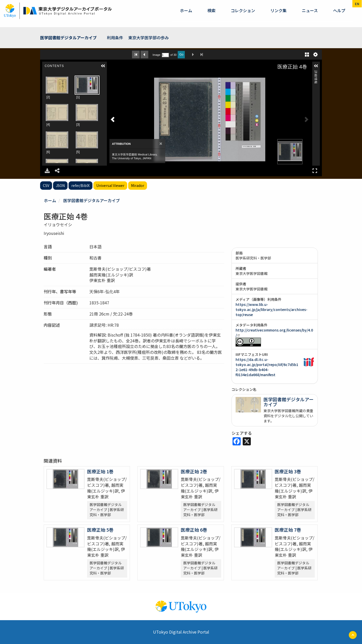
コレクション (243, 10)
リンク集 (278, 10)
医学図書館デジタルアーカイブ (68, 38)
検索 (211, 10)
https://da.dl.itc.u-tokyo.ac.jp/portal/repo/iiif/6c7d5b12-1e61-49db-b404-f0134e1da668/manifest (267, 367)
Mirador (138, 185)
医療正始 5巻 (100, 530)
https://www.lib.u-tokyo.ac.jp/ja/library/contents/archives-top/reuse (271, 309)
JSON (60, 185)
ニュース (310, 10)
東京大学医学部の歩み (149, 38)
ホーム (186, 10)
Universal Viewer (110, 185)
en (357, 4)
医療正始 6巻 (194, 530)
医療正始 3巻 (288, 471)
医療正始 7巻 (288, 530)
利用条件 (115, 38)
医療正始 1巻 (100, 471)
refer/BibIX (80, 185)
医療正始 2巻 (194, 471)
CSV (46, 185)
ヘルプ (339, 10)
